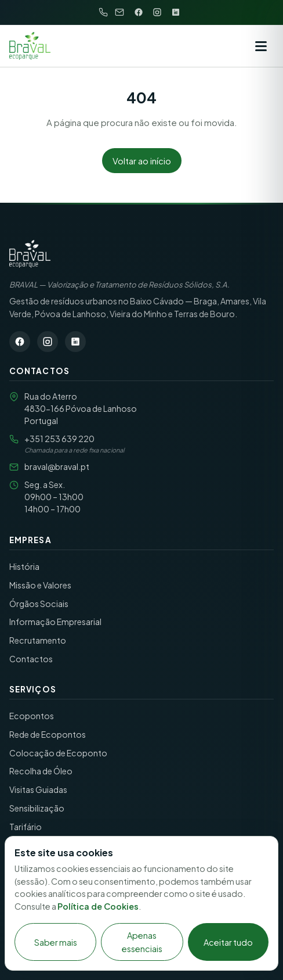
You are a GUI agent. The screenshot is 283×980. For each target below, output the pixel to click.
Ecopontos (32, 716)
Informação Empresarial (55, 622)
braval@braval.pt (57, 466)
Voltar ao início (142, 161)
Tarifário (26, 827)
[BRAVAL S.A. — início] (30, 46)
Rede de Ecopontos (48, 734)
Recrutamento (38, 640)
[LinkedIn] (176, 12)
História (24, 566)
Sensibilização (37, 808)
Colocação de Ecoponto (58, 753)
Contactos (31, 659)
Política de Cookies (98, 906)
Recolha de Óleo (41, 771)
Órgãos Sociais (39, 604)
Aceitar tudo (228, 942)
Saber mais (56, 942)
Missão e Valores (40, 585)
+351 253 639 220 (59, 439)
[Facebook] (139, 12)
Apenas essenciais (142, 942)
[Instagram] (157, 12)
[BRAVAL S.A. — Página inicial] (30, 254)
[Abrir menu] (261, 46)
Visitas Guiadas (38, 789)
